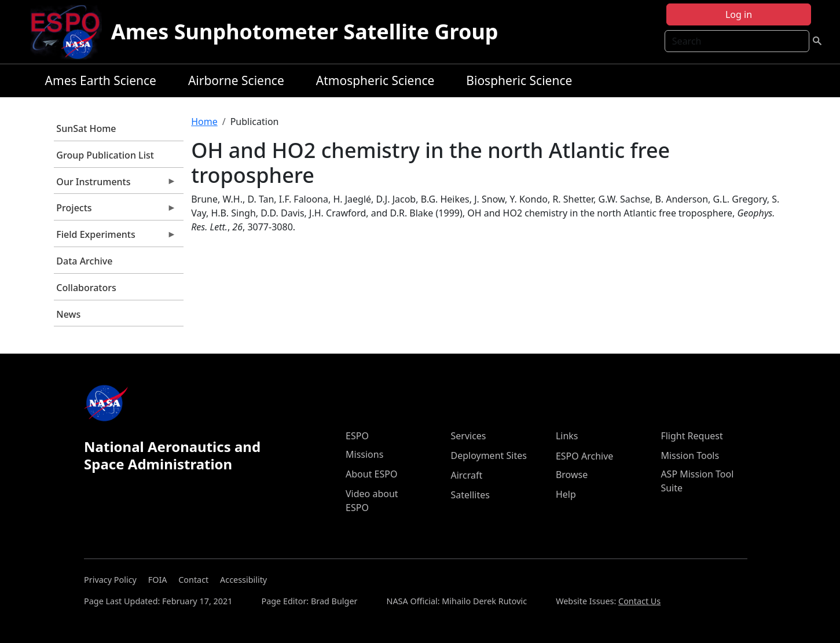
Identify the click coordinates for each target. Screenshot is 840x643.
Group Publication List (105, 155)
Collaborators (86, 288)
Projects (115, 211)
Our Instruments (115, 185)
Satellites (470, 495)
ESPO (357, 436)
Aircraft (466, 475)
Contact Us (639, 601)
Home (204, 122)
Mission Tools (690, 455)
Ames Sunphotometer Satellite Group (305, 32)
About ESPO (371, 474)
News (68, 314)
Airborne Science (236, 80)
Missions (364, 454)
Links (567, 436)
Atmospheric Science (375, 80)
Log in (739, 14)
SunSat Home (86, 128)
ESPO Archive (584, 456)
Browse (572, 475)
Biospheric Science (519, 80)
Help (566, 494)
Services (468, 436)
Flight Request (692, 436)
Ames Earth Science (101, 80)
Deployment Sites (488, 455)
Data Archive (84, 261)
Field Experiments (115, 237)
